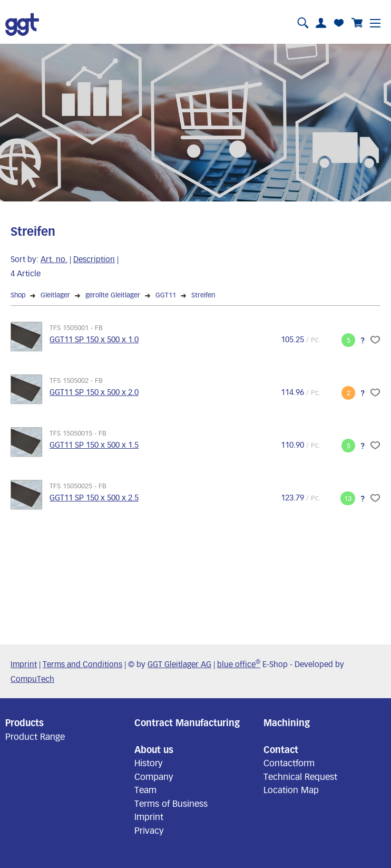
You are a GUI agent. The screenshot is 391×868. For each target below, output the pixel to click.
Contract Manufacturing (187, 722)
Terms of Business (171, 803)
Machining (287, 722)
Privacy (149, 830)
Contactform (289, 763)
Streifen (203, 295)
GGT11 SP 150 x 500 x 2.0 (94, 392)
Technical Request (300, 776)
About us (154, 749)
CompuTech (32, 679)
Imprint (24, 664)
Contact (281, 749)
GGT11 (166, 295)
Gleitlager (55, 295)
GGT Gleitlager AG (179, 664)
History (149, 763)
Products (25, 722)
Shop (18, 295)
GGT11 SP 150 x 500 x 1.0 (94, 339)
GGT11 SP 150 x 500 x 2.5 (94, 497)
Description (94, 259)
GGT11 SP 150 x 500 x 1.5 (94, 445)
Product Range (35, 736)
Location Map (291, 789)
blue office (239, 664)
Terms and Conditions (82, 664)
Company (154, 776)
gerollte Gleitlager (113, 295)
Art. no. (54, 259)
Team (145, 789)
